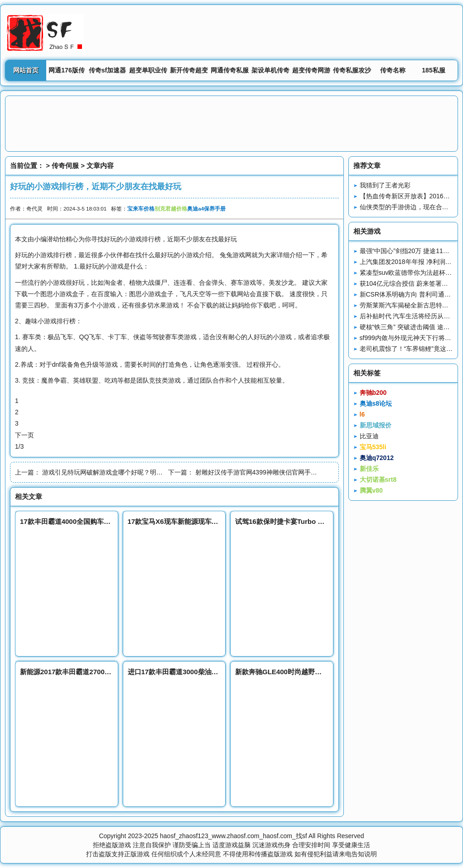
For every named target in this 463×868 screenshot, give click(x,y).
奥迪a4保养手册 (206, 209)
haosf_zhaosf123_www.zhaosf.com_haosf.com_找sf (234, 836)
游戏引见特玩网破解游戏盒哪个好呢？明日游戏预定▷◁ (121, 472)
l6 (362, 414)
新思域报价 (376, 425)
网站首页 (26, 70)
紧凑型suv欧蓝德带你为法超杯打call (411, 273)
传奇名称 (393, 70)
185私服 (433, 70)
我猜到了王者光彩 (385, 185)
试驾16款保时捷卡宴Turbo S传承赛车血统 (299, 521)
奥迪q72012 (377, 458)
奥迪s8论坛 (376, 403)
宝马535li (373, 447)
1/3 (19, 446)
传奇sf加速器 (107, 70)
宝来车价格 (141, 209)
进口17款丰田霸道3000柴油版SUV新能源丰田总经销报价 (214, 672)
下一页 (24, 435)
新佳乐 (369, 469)
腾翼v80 (371, 490)
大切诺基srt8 (378, 480)
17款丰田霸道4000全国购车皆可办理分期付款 (89, 521)
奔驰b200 (373, 393)
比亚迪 (369, 436)
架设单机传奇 (270, 70)
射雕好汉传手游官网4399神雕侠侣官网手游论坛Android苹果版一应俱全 (296, 472)
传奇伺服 (65, 165)
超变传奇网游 (311, 70)
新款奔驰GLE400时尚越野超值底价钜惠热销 (302, 672)
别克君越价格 (171, 209)
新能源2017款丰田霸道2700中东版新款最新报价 (93, 672)
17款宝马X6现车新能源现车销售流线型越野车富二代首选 (214, 521)
